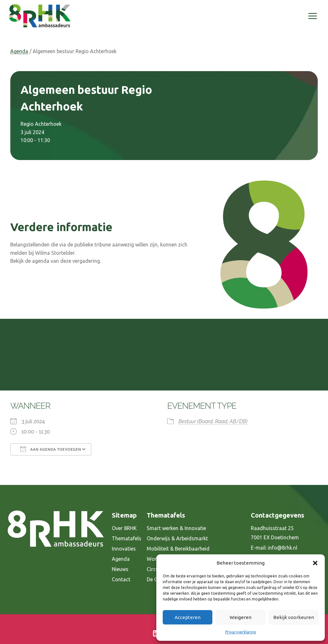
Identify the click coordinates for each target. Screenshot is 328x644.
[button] (315, 563)
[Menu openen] (312, 16)
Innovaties (124, 549)
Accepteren (188, 617)
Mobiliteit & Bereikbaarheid (178, 549)
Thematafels (127, 538)
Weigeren (241, 617)
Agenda (19, 51)
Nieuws (120, 569)
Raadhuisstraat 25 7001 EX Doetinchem (275, 533)
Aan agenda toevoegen (51, 449)
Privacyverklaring (241, 632)
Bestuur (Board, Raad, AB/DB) (213, 421)
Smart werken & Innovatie (176, 528)
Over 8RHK (124, 528)
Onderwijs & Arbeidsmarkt (177, 538)
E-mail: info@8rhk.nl (274, 548)
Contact (121, 579)
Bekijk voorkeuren (294, 617)
